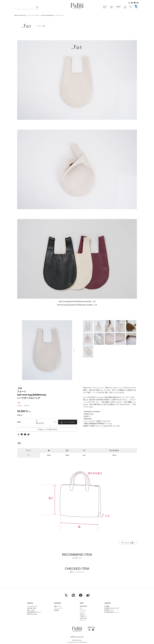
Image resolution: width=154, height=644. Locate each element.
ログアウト (83, 620)
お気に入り (83, 614)
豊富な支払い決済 (32, 614)
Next (75, 350)
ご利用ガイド (83, 616)
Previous (20, 350)
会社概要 (107, 606)
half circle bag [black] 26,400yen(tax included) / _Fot (77, 301)
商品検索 (56, 610)
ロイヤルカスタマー (33, 606)
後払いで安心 (31, 610)
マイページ (83, 610)
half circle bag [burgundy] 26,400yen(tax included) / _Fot (77, 305)
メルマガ (82, 612)
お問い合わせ (83, 618)
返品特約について (109, 610)
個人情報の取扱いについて (112, 612)
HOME (16, 15)
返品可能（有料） (32, 608)
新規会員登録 (83, 606)
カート (82, 608)
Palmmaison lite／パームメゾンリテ (26, 15)
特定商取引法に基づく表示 (112, 608)
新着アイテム (58, 606)
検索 (37, 8)
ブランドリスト (58, 608)
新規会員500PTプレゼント (34, 612)
